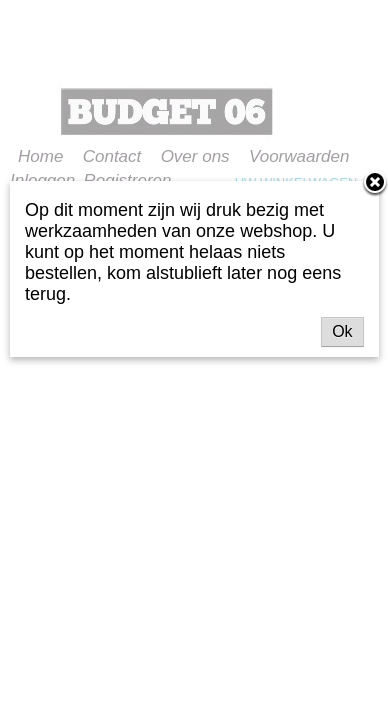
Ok (342, 331)
